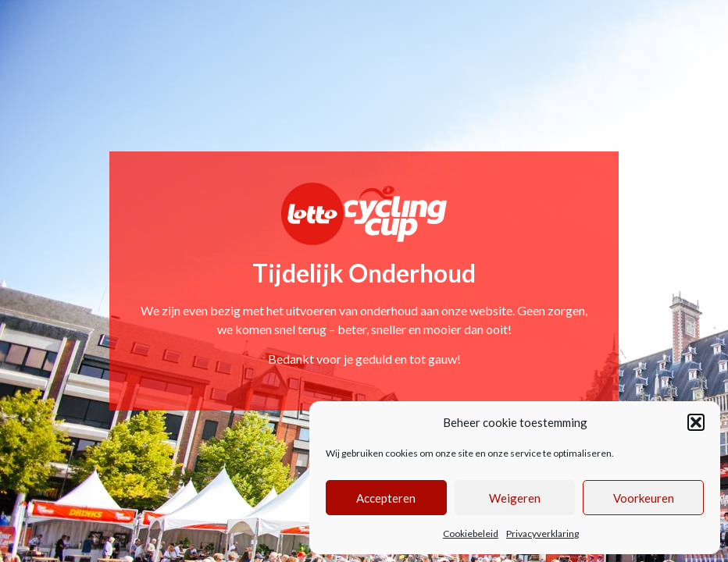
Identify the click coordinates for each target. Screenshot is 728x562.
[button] (696, 422)
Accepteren (386, 498)
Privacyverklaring (542, 534)
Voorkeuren (644, 498)
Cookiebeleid (471, 534)
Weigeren (515, 498)
